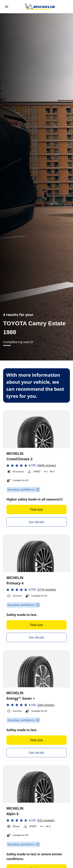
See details (36, 522)
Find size (36, 509)
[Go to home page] (40, 7)
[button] (31, 465)
